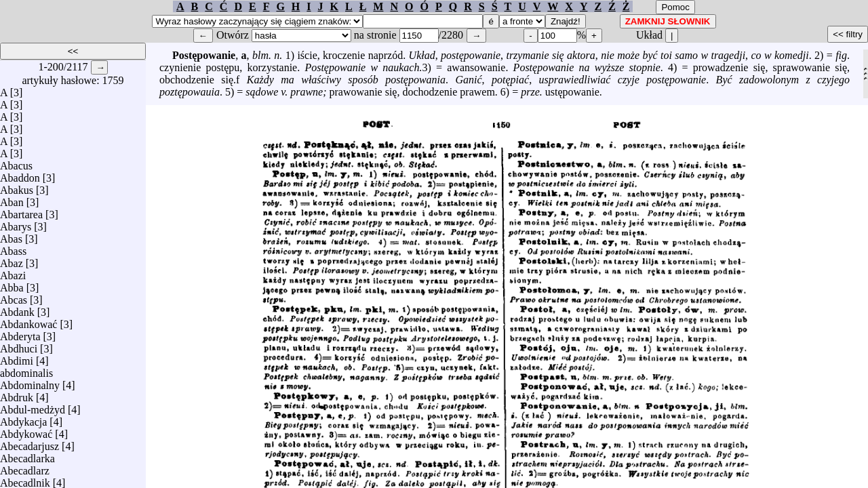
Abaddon (20, 175)
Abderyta (20, 333)
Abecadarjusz (29, 443)
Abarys (16, 223)
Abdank (17, 309)
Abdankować (28, 321)
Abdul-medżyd (33, 406)
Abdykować (26, 431)
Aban (12, 199)
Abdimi (17, 358)
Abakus (17, 187)
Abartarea (21, 211)
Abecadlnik (25, 480)
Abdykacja (23, 419)
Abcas (14, 297)
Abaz (12, 260)
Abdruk (17, 394)
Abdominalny (30, 382)
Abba (12, 284)
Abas (11, 236)
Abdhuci (19, 345)
